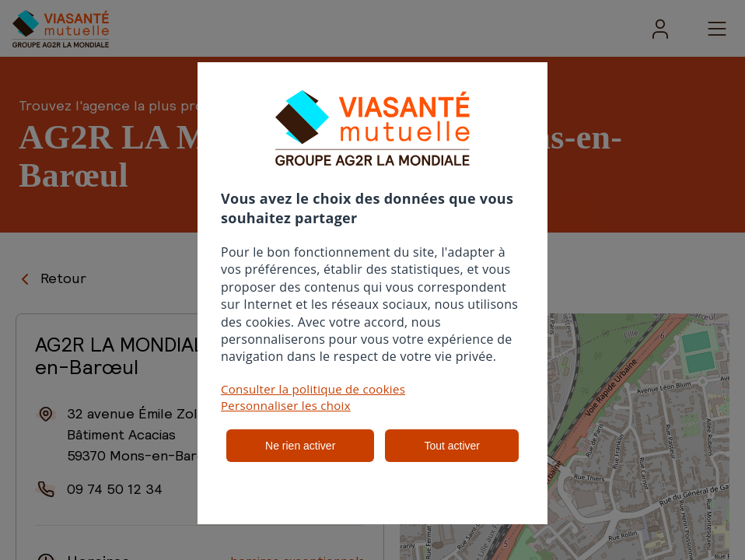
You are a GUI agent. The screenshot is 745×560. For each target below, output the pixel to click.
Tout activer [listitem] (452, 446)
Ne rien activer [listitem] (300, 446)
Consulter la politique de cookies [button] (313, 389)
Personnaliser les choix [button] (286, 405)
